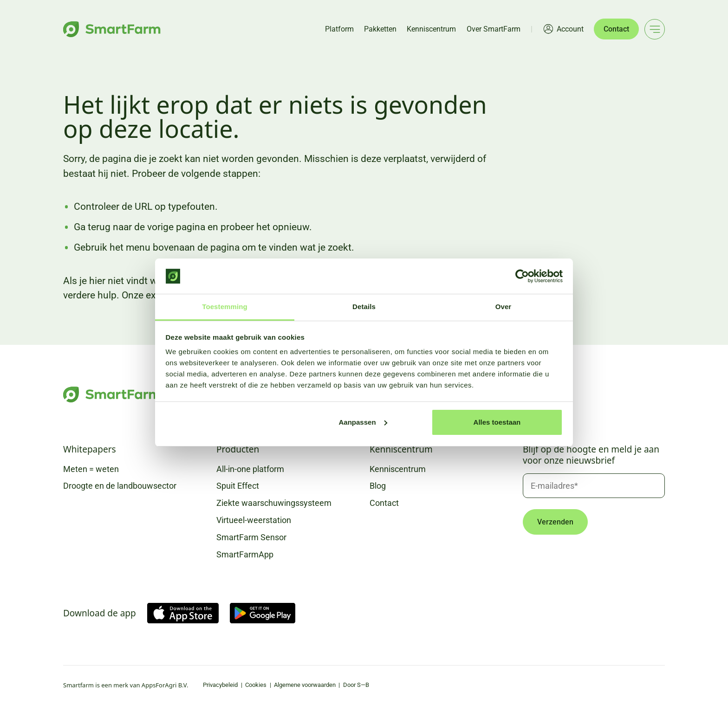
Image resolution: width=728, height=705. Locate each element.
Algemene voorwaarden (305, 685)
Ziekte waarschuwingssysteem (274, 503)
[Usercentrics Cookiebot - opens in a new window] (522, 276)
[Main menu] (655, 29)
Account (570, 29)
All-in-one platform (250, 469)
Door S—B (356, 685)
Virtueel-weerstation (254, 520)
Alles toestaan (497, 422)
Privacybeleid (220, 685)
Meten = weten (91, 469)
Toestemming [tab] (225, 307)
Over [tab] (504, 307)
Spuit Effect (238, 486)
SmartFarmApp (245, 554)
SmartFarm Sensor (251, 537)
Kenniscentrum (431, 29)
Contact (616, 29)
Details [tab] (364, 307)
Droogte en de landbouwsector (120, 486)
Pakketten (380, 29)
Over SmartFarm (494, 29)
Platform (339, 29)
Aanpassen (363, 422)
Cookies (256, 685)
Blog (378, 486)
